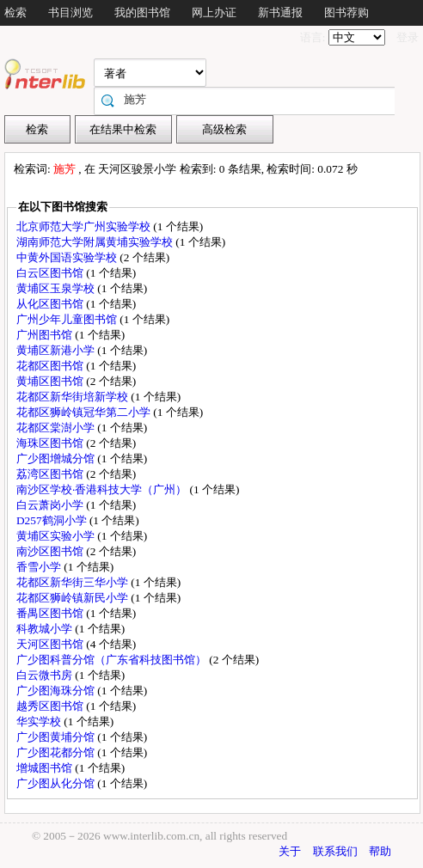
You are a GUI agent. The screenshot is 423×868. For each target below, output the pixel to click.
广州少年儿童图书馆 (68, 319)
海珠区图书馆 (51, 443)
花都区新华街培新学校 (74, 397)
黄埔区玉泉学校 (57, 288)
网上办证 (214, 12)
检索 (15, 12)
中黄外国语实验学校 (68, 257)
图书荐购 (346, 12)
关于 (290, 851)
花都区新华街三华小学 (74, 582)
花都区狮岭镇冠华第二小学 (85, 412)
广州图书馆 (46, 335)
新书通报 (280, 12)
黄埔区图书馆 (51, 381)
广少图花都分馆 (57, 752)
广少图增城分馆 (57, 458)
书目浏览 (70, 12)
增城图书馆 (46, 768)
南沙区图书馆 (51, 551)
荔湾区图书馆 (51, 474)
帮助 (380, 851)
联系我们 (335, 851)
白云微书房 (46, 675)
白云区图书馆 (51, 273)
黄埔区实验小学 (57, 536)
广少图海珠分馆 (57, 691)
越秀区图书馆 (51, 706)
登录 (408, 37)
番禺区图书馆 (51, 613)
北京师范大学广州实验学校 (85, 226)
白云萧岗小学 (51, 505)
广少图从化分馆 (57, 783)
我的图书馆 (142, 12)
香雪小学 (40, 567)
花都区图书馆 (51, 366)
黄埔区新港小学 (57, 350)
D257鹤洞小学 (53, 520)
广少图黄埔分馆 (57, 737)
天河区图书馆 (51, 644)
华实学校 (40, 721)
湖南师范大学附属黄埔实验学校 (96, 242)
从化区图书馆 (51, 304)
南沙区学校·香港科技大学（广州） (103, 489)
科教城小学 (46, 629)
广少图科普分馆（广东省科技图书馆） (113, 660)
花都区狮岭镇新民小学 (74, 598)
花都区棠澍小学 (57, 428)
